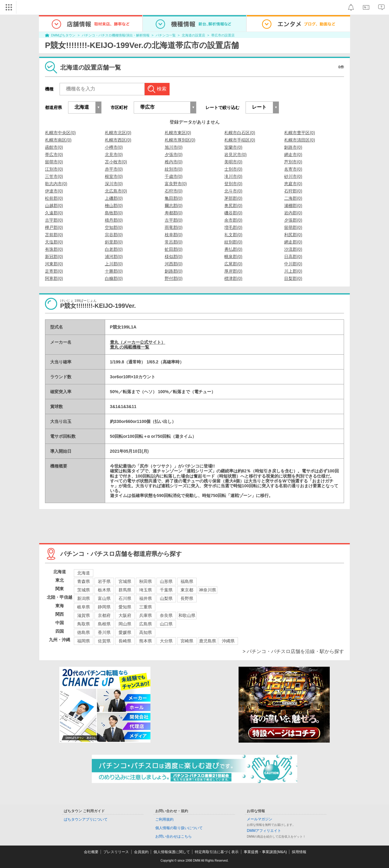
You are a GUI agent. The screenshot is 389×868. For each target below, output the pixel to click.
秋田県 (146, 581)
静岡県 (104, 607)
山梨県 (166, 598)
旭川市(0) (174, 147)
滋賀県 (84, 615)
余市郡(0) (233, 220)
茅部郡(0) (233, 198)
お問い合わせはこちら (174, 836)
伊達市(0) (54, 191)
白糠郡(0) (114, 278)
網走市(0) (293, 155)
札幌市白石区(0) (240, 133)
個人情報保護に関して (172, 852)
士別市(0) (233, 169)
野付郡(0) (174, 278)
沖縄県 (228, 641)
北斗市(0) (233, 191)
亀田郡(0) (174, 198)
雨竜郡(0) (174, 227)
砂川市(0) (293, 176)
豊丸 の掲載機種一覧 (130, 347)
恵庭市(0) (293, 184)
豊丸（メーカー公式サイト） (138, 342)
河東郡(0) (54, 264)
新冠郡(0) (54, 257)
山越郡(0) (54, 206)
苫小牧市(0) (116, 162)
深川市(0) (114, 184)
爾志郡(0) (174, 206)
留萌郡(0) (293, 227)
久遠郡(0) (54, 213)
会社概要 (91, 852)
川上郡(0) (293, 271)
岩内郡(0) (293, 213)
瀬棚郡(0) (293, 206)
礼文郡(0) (233, 235)
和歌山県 (187, 615)
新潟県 (84, 598)
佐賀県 (104, 641)
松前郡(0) (54, 198)
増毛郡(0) (233, 227)
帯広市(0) (54, 155)
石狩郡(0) (293, 191)
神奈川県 (208, 590)
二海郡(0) (293, 198)
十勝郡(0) (114, 271)
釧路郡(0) (174, 271)
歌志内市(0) (56, 184)
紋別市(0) (174, 169)
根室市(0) (114, 176)
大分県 (166, 641)
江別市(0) (54, 169)
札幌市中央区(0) (60, 133)
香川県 (104, 632)
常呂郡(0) (174, 242)
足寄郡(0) (54, 271)
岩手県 (104, 581)
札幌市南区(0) (58, 140)
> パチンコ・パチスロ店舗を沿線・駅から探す (293, 651)
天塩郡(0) (54, 242)
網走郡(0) (293, 242)
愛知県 (125, 607)
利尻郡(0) (293, 235)
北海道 (84, 573)
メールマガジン (260, 819)
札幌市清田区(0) (299, 140)
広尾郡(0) (233, 264)
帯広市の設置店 (223, 35)
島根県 (104, 624)
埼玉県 (146, 590)
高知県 (146, 632)
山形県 (166, 581)
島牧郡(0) (114, 213)
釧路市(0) (293, 147)
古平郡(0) (174, 220)
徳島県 (84, 632)
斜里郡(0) (114, 242)
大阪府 (125, 615)
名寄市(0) (293, 169)
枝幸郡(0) (174, 235)
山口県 (166, 624)
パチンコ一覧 (166, 35)
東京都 (187, 590)
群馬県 (125, 590)
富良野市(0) (176, 184)
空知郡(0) (114, 227)
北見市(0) (114, 155)
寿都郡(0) (174, 213)
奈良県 (166, 615)
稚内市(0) (174, 162)
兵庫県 (146, 615)
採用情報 (299, 852)
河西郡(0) (174, 264)
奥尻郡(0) (233, 206)
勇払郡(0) (233, 249)
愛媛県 (125, 632)
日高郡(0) (293, 257)
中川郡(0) (293, 264)
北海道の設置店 (193, 35)
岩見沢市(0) (235, 155)
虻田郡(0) (174, 249)
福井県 (146, 598)
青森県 (84, 581)
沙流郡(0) (293, 249)
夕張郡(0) (293, 220)
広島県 (146, 624)
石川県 (125, 598)
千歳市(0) (174, 176)
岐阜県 (84, 607)
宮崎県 (187, 641)
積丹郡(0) (114, 220)
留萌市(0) (54, 162)
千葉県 (166, 590)
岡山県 (125, 624)
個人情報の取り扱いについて (179, 828)
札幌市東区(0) (178, 133)
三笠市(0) (54, 176)
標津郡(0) (233, 278)
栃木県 (104, 590)
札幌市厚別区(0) (180, 140)
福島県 (187, 581)
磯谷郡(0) (233, 213)
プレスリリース (116, 852)
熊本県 (146, 641)
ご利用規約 (164, 819)
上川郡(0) (114, 264)
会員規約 (141, 852)
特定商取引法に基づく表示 (217, 852)
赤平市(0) (114, 169)
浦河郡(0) (114, 257)
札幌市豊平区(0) (299, 133)
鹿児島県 (208, 641)
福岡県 (84, 641)
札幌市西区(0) (118, 140)
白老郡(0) (114, 249)
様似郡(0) (174, 257)
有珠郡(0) (54, 249)
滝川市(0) (233, 176)
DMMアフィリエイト (264, 831)
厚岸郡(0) (233, 271)
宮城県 (125, 581)
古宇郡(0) (54, 220)
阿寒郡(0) (54, 278)
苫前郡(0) (54, 235)
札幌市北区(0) (118, 133)
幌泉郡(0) (233, 257)
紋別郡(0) (233, 242)
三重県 (146, 607)
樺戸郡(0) (54, 227)
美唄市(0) (233, 162)
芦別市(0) (293, 162)
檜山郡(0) (114, 206)
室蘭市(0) (233, 147)
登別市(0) (233, 184)
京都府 (104, 615)
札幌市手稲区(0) (240, 140)
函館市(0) (54, 147)
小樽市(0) (114, 147)
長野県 (187, 598)
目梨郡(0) (293, 278)
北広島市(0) (116, 191)
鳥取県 (84, 624)
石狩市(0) (174, 191)
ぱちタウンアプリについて (86, 819)
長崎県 (125, 641)
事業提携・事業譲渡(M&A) (265, 852)
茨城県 (84, 590)
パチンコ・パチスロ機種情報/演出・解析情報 (116, 35)
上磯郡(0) (114, 198)
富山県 (104, 598)
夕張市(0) (174, 155)
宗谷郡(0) (114, 235)
